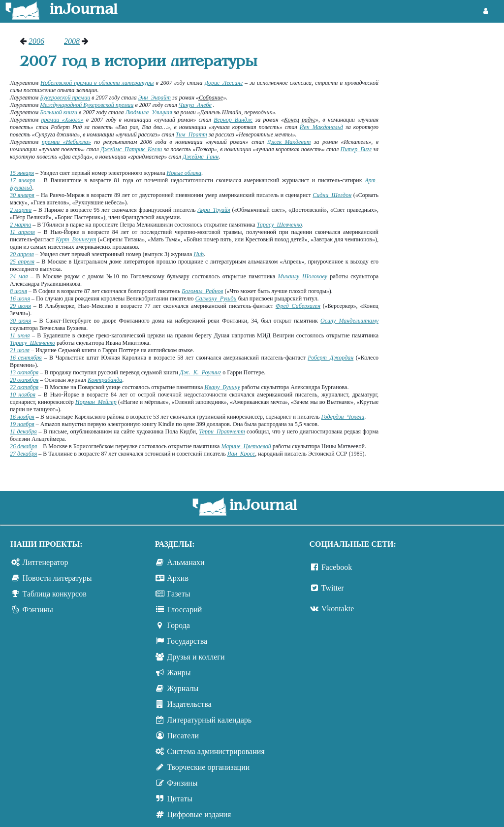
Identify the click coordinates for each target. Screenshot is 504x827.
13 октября (24, 372)
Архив (178, 578)
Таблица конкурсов (55, 594)
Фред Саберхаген (298, 306)
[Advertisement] (446, 185)
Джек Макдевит (289, 142)
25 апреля (22, 262)
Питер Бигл (356, 149)
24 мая (19, 276)
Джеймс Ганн (201, 157)
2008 (72, 41)
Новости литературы (57, 578)
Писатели (183, 736)
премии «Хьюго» (62, 120)
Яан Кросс (241, 454)
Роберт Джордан (331, 358)
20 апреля (22, 254)
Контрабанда (105, 380)
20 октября (24, 380)
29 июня (20, 306)
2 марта (21, 210)
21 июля (20, 350)
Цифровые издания (199, 814)
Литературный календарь (209, 720)
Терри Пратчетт (222, 431)
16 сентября (26, 358)
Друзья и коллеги (196, 657)
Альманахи (186, 562)
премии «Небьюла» (66, 142)
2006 (36, 41)
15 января (22, 173)
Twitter (333, 588)
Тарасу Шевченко (280, 225)
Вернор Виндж (233, 120)
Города (178, 625)
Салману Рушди (216, 298)
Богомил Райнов (202, 291)
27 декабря (23, 454)
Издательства (189, 704)
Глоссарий (184, 610)
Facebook (337, 567)
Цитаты (180, 799)
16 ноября (22, 417)
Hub (199, 254)
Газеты (178, 594)
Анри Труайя (214, 210)
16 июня (20, 298)
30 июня (20, 321)
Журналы (183, 688)
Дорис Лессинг (223, 83)
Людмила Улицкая (148, 112)
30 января (22, 195)
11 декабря (23, 431)
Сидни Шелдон (332, 195)
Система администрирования (216, 751)
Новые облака (184, 173)
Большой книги (59, 112)
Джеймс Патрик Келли (131, 149)
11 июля (20, 335)
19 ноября (22, 424)
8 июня (18, 291)
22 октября (24, 387)
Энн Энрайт (155, 98)
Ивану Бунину (222, 387)
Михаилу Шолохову (302, 276)
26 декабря (23, 446)
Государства (187, 641)
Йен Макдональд (321, 127)
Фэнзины (38, 610)
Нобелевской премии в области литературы (97, 83)
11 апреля (22, 232)
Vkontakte (338, 609)
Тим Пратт (191, 134)
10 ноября (23, 395)
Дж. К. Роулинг (200, 372)
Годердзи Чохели (343, 417)
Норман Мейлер (96, 402)
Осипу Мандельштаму (349, 321)
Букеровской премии (65, 98)
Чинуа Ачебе (195, 105)
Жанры (179, 673)
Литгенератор (46, 562)
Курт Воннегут (76, 239)
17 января (23, 180)
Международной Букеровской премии (87, 105)
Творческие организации (208, 767)
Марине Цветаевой (246, 446)
